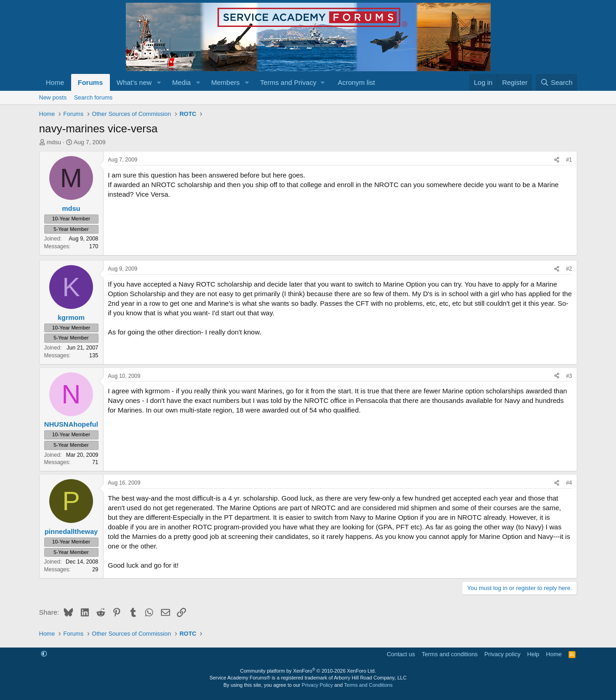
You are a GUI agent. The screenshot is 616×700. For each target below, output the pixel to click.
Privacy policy (502, 654)
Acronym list (357, 82)
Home (55, 82)
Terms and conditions (450, 654)
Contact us (401, 654)
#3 (569, 376)
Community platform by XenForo (308, 671)
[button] (159, 82)
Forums (91, 82)
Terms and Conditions (368, 685)
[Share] (557, 160)
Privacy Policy (317, 685)
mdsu (54, 142)
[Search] (556, 82)
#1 (569, 160)
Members (225, 82)
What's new (134, 82)
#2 (569, 269)
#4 (569, 483)
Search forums (93, 97)
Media (181, 82)
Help (533, 654)
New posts (53, 97)
